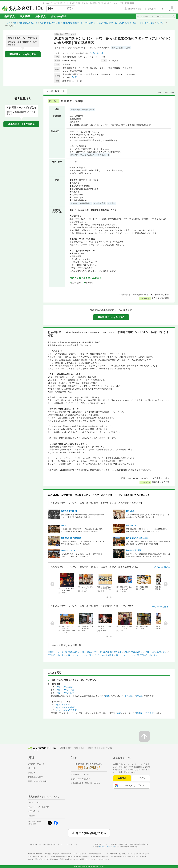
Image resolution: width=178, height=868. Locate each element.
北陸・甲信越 (106, 748)
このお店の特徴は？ (54, 91)
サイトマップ (72, 844)
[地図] (75, 77)
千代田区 (128, 696)
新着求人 (10, 16)
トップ (8, 23)
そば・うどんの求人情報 (156, 652)
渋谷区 (139, 696)
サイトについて (35, 802)
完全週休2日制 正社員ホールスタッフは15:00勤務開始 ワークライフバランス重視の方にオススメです (148, 530)
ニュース (32, 807)
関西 (70, 748)
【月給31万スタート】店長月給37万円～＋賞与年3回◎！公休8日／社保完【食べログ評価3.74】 (82, 555)
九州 (83, 748)
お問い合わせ (34, 811)
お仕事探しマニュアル (80, 775)
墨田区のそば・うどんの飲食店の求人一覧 (101, 23)
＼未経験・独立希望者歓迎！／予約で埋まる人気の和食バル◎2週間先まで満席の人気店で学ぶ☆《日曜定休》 (83, 530)
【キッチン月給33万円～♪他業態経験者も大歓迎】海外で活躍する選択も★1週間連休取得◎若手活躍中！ (148, 543)
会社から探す (59, 16)
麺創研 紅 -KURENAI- (69, 511)
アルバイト (161, 23)
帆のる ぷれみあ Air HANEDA (137, 538)
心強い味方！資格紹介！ (81, 779)
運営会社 (32, 816)
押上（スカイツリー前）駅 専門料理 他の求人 (137, 655)
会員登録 (122, 778)
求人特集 (25, 16)
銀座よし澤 (130, 511)
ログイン (141, 778)
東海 (76, 748)
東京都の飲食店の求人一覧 (50, 23)
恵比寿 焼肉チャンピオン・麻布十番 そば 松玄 (137, 23)
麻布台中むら (131, 526)
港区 (107, 696)
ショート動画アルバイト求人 (92, 859)
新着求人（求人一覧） (37, 764)
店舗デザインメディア (46, 859)
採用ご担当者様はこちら (91, 833)
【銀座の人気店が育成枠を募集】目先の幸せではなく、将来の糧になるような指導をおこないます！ (148, 516)
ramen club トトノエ (69, 550)
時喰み (64, 526)
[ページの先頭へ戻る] (144, 736)
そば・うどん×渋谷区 (65, 693)
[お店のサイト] (96, 53)
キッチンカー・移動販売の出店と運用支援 (108, 856)
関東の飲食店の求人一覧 (28, 23)
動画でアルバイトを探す (38, 781)
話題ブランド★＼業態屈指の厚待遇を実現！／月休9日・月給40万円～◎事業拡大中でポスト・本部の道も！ (148, 555)
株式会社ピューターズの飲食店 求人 (63, 652)
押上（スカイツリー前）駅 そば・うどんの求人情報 (91, 655)
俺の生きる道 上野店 (134, 550)
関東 (15, 23)
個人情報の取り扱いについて (54, 844)
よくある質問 (44, 807)
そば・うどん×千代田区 (66, 690)
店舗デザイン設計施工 (94, 854)
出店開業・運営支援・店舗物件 (62, 854)
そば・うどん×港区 (64, 687)
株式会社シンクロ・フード (107, 847)
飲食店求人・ (122, 854)
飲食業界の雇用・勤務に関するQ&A (85, 783)
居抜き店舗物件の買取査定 (70, 856)
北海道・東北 (93, 748)
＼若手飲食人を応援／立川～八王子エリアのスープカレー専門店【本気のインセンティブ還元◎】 (83, 543)
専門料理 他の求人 (56, 655)
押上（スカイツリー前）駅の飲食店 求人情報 (102, 652)
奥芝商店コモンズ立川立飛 (71, 538)
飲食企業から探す (35, 777)
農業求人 (67, 859)
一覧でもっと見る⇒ (161, 567)
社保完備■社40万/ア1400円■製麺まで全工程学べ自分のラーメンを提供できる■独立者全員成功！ (83, 516)
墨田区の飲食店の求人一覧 (73, 23)
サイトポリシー (35, 844)
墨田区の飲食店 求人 (133, 652)
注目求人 (41, 16)
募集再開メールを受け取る (23, 54)
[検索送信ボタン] (174, 16)
